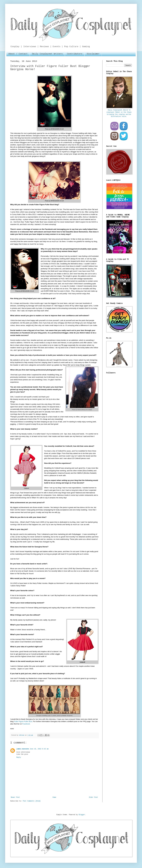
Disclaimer (93, 54)
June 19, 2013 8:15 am (39, 749)
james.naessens (23, 749)
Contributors (75, 54)
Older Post (93, 797)
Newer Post (15, 797)
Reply (19, 757)
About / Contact (18, 54)
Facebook (26, 724)
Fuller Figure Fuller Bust (23, 721)
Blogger (82, 815)
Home (54, 797)
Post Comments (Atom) (32, 801)
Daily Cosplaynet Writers (47, 54)
